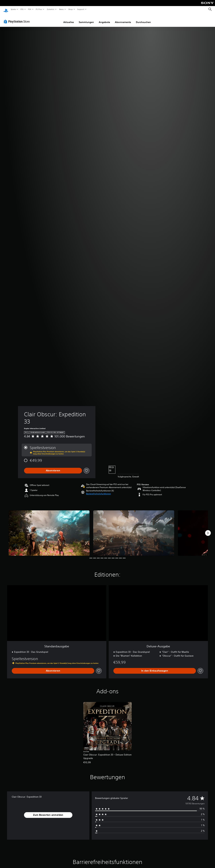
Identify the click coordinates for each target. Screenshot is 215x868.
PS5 (22, 9)
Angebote (104, 19)
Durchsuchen (143, 19)
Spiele (13, 9)
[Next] (208, 530)
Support (81, 9)
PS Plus (39, 9)
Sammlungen (86, 19)
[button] (99, 491)
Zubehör (51, 9)
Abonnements (123, 19)
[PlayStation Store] (17, 18)
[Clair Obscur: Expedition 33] (49, 530)
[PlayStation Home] (6, 9)
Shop (70, 9)
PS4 (30, 9)
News (61, 9)
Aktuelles (69, 19)
